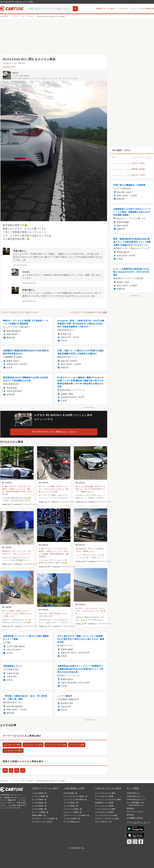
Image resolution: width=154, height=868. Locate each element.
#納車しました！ (88, 492)
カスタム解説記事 (146, 9)
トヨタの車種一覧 (39, 793)
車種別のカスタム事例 (105, 9)
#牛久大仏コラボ (46, 616)
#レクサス (80, 608)
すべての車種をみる (72, 822)
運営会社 (130, 815)
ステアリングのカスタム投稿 (107, 819)
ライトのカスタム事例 (104, 806)
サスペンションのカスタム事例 (108, 800)
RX (17, 770)
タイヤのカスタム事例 (104, 796)
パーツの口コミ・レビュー (127, 9)
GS (5, 770)
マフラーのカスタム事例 (105, 809)
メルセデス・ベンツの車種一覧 (45, 819)
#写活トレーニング (17, 489)
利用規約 (130, 808)
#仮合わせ (6, 551)
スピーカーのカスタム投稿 (106, 815)
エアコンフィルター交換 (56, 745)
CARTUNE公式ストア (136, 800)
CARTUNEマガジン (135, 796)
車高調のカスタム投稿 (104, 803)
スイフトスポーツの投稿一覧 (75, 796)
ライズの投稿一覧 (71, 803)
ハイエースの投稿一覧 (73, 809)
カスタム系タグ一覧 (103, 822)
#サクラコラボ (12, 614)
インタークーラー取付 (13, 751)
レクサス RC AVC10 (21, 76)
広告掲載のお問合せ (135, 818)
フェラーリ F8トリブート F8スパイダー (19, 312)
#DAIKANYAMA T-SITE (16, 492)
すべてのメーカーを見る (42, 822)
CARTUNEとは (133, 793)
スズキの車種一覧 (39, 809)
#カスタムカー (92, 608)
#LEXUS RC (9, 67)
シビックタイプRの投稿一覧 (75, 800)
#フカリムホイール (91, 611)
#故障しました (89, 551)
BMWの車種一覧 (39, 815)
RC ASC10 (7, 483)
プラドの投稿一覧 (71, 806)
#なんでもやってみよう (54, 489)
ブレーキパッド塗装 (12, 745)
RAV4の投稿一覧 (71, 793)
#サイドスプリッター (22, 554)
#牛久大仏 (43, 614)
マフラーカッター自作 (33, 745)
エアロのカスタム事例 (104, 812)
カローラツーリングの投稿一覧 (76, 815)
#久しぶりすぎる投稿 (84, 486)
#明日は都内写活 (57, 554)
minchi (15, 73)
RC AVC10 (43, 483)
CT (23, 770)
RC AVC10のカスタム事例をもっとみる (54, 432)
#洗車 (18, 611)
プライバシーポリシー (136, 812)
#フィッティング (19, 551)
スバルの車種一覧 (39, 806)
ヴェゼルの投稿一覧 (72, 819)
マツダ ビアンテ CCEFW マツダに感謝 (88, 312)
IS (11, 770)
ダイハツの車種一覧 (40, 812)
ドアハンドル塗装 (77, 745)
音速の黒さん (20, 251)
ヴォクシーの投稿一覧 (73, 812)
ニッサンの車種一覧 (40, 796)
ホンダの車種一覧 (39, 800)
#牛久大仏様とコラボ (58, 614)
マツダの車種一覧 (39, 803)
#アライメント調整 (47, 486)
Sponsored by (89, 407)
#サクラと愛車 (8, 611)
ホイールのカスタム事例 (105, 793)
